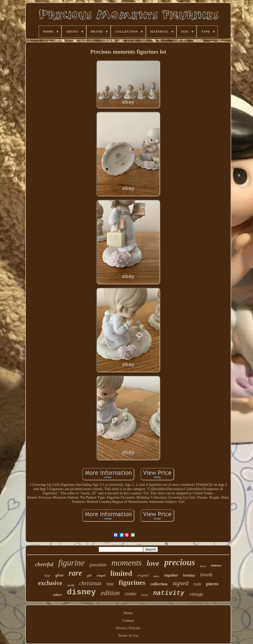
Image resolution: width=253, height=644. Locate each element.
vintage (196, 594)
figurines (132, 582)
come (131, 593)
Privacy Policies (128, 628)
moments (127, 563)
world (71, 585)
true (110, 584)
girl (89, 576)
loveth (206, 575)
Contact (128, 620)
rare (75, 573)
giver (60, 575)
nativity (169, 593)
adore (58, 595)
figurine (71, 563)
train (197, 584)
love (153, 563)
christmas (90, 583)
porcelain (98, 565)
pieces (212, 584)
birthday (189, 575)
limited (121, 573)
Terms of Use (128, 635)
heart (145, 595)
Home (128, 613)
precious (180, 562)
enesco (216, 565)
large (47, 576)
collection (159, 584)
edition (110, 593)
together (171, 575)
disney (81, 592)
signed (181, 583)
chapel (101, 575)
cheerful (44, 564)
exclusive (50, 583)
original (143, 575)
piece (156, 576)
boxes (203, 566)
